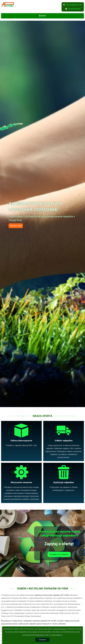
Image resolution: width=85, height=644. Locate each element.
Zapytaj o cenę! (16, 226)
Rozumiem (43, 640)
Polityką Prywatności (60, 629)
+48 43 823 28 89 (73, 9)
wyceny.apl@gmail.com (73, 5)
